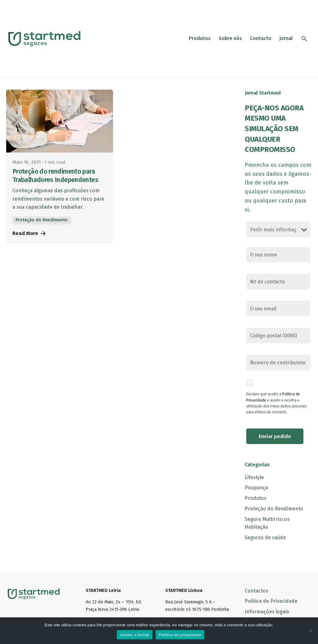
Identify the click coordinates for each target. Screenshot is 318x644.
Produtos (256, 498)
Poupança (256, 488)
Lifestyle (254, 477)
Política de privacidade (180, 635)
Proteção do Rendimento (42, 220)
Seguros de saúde (265, 537)
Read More (30, 233)
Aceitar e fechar (135, 635)
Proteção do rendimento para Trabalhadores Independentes (55, 176)
